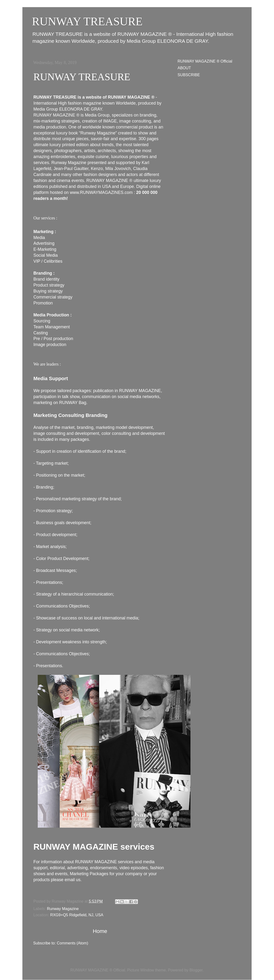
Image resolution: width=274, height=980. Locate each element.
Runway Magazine (63, 909)
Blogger (196, 970)
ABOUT (184, 68)
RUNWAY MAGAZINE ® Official (205, 61)
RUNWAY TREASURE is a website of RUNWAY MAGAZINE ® (94, 97)
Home (100, 931)
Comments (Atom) (72, 943)
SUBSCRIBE (189, 75)
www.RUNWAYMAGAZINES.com (101, 192)
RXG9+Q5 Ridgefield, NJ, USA (77, 915)
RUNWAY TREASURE (82, 77)
